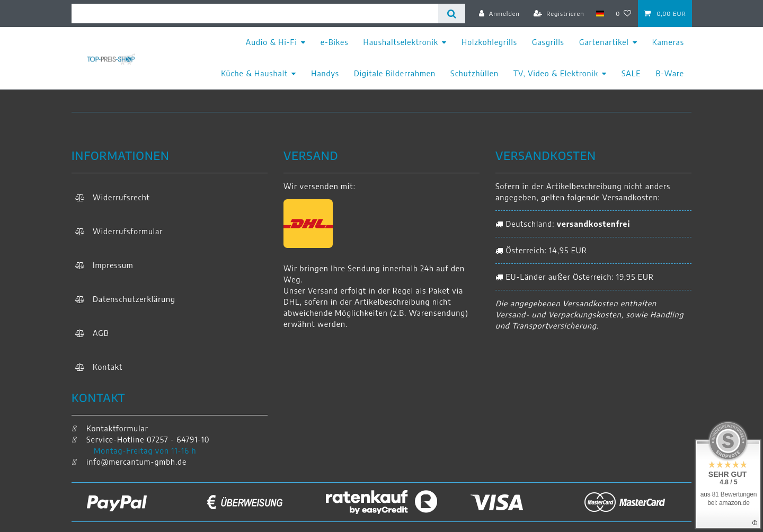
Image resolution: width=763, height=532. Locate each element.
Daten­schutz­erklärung (134, 299)
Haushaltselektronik (401, 42)
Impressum (113, 265)
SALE (631, 73)
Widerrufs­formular (128, 231)
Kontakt (108, 367)
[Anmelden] (499, 13)
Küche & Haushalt (254, 73)
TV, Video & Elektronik (556, 73)
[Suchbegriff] (255, 14)
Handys (325, 73)
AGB (101, 333)
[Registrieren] (559, 13)
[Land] (600, 13)
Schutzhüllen (474, 73)
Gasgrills (548, 42)
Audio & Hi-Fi (272, 42)
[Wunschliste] (624, 13)
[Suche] (452, 14)
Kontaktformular (110, 428)
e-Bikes (335, 42)
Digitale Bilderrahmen (395, 73)
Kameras (668, 42)
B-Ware (670, 73)
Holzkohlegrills (489, 42)
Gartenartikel (604, 42)
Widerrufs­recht (121, 197)
